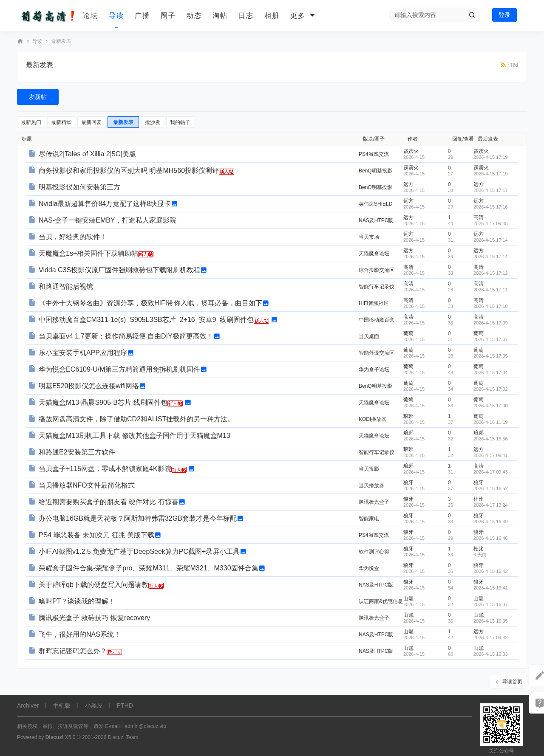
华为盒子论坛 (374, 370)
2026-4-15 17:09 (491, 323)
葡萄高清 (20, 41)
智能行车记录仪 (377, 287)
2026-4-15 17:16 (491, 207)
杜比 (479, 499)
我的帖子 (180, 122)
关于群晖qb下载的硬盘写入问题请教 (93, 585)
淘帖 (220, 16)
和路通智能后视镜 (66, 286)
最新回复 (91, 122)
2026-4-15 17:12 (491, 273)
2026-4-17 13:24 (491, 505)
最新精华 (61, 122)
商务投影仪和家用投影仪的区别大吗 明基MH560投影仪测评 (129, 171)
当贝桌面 (369, 336)
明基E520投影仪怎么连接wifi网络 (89, 386)
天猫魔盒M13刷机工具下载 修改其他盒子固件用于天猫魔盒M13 (135, 436)
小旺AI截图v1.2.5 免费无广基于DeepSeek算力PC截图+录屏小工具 (139, 551)
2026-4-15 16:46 (491, 538)
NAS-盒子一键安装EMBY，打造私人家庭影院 (108, 220)
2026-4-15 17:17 (491, 190)
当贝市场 (369, 237)
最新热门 (31, 122)
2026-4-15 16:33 (491, 654)
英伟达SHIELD (375, 204)
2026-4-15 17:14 (491, 240)
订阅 (513, 65)
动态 (194, 16)
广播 (142, 16)
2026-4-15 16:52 (491, 488)
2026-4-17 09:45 (491, 223)
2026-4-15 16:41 (491, 588)
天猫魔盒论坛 (374, 254)
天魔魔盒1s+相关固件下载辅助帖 (88, 253)
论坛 (91, 16)
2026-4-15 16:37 (491, 604)
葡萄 (408, 333)
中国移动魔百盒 (377, 320)
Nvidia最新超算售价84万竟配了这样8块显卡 (105, 204)
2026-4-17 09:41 (491, 455)
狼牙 (408, 482)
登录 (504, 15)
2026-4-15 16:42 (491, 571)
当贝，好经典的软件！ (73, 237)
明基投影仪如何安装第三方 (79, 187)
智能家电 (369, 519)
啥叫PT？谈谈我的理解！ (77, 601)
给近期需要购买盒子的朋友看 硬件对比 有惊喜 (109, 502)
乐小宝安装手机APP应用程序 (83, 353)
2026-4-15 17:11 (491, 290)
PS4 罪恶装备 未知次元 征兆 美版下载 (96, 535)
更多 (298, 16)
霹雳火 (411, 151)
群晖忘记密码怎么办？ (73, 651)
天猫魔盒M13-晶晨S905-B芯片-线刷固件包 (103, 402)
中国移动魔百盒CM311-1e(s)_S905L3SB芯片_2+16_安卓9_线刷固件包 (146, 320)
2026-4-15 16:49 (491, 522)
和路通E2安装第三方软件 (77, 452)
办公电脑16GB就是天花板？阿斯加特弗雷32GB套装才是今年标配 (138, 518)
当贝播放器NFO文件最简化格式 (87, 485)
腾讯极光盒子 (374, 502)
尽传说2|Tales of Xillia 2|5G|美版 (87, 154)
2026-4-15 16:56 (491, 439)
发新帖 (38, 97)
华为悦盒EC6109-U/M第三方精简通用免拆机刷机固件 (119, 369)
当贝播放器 (371, 485)
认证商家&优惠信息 (381, 601)
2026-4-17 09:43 (491, 472)
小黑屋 (94, 705)
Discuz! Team (123, 737)
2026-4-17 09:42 (491, 638)
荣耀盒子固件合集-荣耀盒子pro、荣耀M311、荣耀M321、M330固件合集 (149, 568)
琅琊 (408, 416)
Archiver (28, 705)
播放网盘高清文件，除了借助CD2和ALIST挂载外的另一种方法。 (136, 419)
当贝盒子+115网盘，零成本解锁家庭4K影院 (105, 469)
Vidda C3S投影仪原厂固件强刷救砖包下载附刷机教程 (119, 270)
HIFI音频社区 (374, 303)
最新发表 (61, 41)
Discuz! (55, 737)
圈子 (168, 16)
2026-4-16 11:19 (491, 422)
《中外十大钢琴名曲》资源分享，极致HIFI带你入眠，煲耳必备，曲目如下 (150, 303)
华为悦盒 (369, 568)
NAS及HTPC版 (376, 220)
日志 (246, 16)
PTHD (125, 705)
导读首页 (512, 682)
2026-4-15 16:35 (491, 621)
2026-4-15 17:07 (491, 339)
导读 (116, 16)
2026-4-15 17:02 (491, 389)
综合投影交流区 (377, 270)
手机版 (62, 705)
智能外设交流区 (377, 353)
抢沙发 (153, 122)
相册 (272, 16)
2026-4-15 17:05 (491, 356)
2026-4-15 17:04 (491, 372)
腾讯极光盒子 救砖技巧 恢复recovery (94, 618)
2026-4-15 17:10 (491, 306)
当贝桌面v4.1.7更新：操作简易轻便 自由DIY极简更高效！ (126, 336)
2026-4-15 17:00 (491, 406)
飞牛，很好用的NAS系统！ (80, 634)
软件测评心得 (374, 552)
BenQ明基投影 (375, 171)
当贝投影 (369, 469)
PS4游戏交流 (374, 154)
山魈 (408, 598)
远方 (408, 184)
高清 (479, 217)
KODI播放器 (373, 419)
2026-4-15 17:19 (491, 157)
